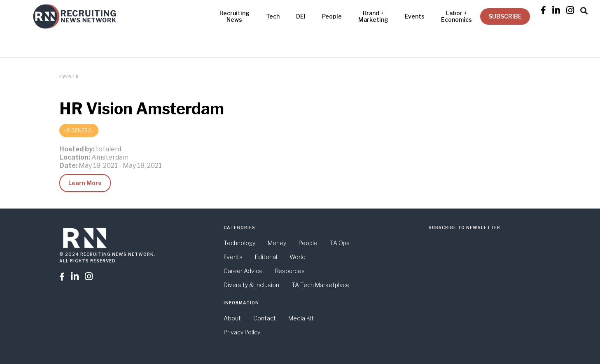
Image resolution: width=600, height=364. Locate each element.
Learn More (85, 183)
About (232, 318)
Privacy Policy (242, 332)
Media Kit (301, 318)
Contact (265, 318)
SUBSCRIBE (505, 16)
